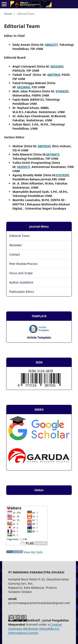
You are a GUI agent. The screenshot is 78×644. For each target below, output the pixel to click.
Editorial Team (19, 236)
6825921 (23, 167)
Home (8, 14)
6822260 (56, 66)
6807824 (44, 146)
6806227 (51, 45)
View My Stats (33, 552)
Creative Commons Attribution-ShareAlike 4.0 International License (35, 629)
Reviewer (16, 245)
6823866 (23, 87)
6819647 (52, 154)
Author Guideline (21, 282)
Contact (15, 254)
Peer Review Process (24, 264)
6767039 (62, 175)
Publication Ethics (22, 292)
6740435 (62, 91)
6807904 (53, 75)
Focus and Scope (21, 273)
